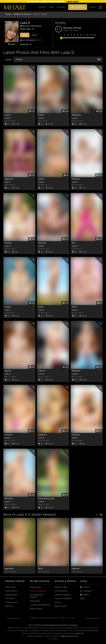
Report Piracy (61, 606)
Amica (41, 179)
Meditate (76, 371)
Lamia (8, 115)
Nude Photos (11, 591)
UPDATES (42, 7)
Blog (82, 598)
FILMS (51, 7)
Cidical (42, 371)
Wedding (76, 115)
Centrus (9, 435)
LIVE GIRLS (61, 7)
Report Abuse (36, 609)
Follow (25, 35)
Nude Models (11, 595)
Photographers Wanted (37, 596)
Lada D (8, 118)
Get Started (78, 7)
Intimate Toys (12, 602)
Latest (8, 59)
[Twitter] (85, 587)
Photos (19, 59)
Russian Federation (31, 26)
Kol (73, 243)
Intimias (76, 435)
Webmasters (35, 587)
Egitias (8, 371)
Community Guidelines (40, 605)
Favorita (76, 179)
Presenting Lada (46, 498)
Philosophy (35, 601)
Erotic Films (10, 587)
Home (8, 14)
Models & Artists (22, 14)
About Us (9, 606)
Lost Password (61, 591)
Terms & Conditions (63, 598)
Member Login (61, 587)
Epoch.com (80, 633)
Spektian (43, 435)
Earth (41, 307)
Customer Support (63, 595)
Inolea (8, 307)
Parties (8, 243)
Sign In (93, 7)
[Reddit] (85, 595)
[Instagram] (86, 591)
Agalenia (9, 179)
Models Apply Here (38, 591)
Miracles (9, 498)
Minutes (42, 243)
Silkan (41, 115)
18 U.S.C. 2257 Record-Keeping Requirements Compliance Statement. (53, 625)
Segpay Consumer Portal (69, 636)
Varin (75, 307)
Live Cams (10, 598)
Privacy (58, 602)
